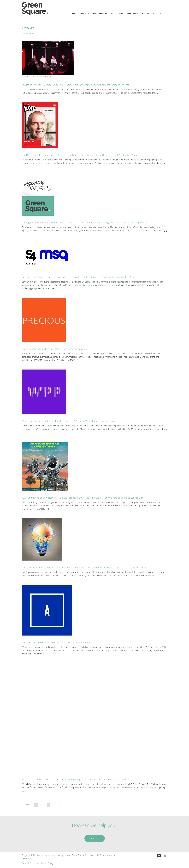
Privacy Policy (47, 863)
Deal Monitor (147, 13)
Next (59, 805)
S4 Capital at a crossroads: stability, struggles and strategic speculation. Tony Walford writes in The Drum (76, 779)
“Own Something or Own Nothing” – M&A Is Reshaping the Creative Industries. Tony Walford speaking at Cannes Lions (83, 498)
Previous (26, 805)
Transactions (116, 13)
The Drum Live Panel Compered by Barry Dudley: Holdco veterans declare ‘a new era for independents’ (75, 85)
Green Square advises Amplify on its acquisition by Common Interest (57, 642)
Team (94, 13)
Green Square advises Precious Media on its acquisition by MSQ (55, 349)
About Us (84, 13)
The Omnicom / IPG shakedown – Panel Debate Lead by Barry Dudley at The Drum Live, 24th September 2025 (79, 155)
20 (53, 805)
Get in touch (95, 838)
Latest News (132, 13)
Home (75, 13)
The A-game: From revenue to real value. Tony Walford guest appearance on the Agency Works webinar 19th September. (85, 223)
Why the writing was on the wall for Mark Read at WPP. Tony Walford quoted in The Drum (68, 421)
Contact (161, 13)
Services (103, 13)
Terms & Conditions (31, 863)
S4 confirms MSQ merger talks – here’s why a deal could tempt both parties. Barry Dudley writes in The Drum (79, 277)
